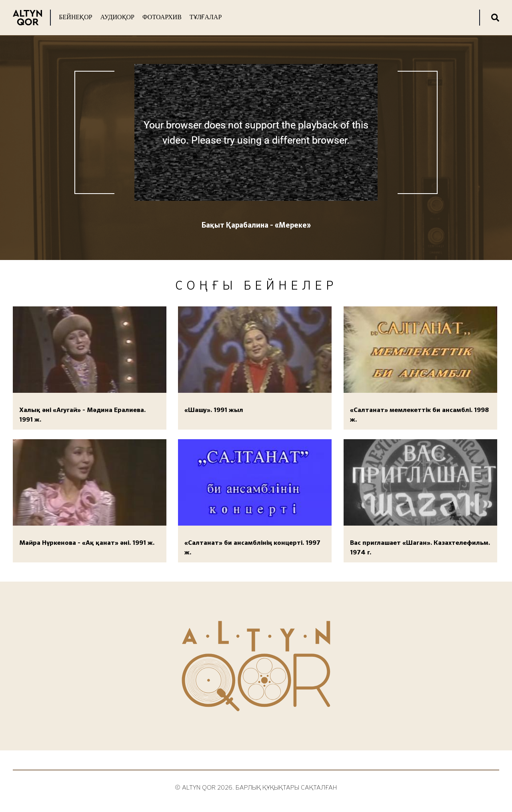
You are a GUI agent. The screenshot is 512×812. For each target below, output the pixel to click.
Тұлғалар (206, 17)
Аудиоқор (117, 17)
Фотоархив (162, 17)
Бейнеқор (75, 17)
